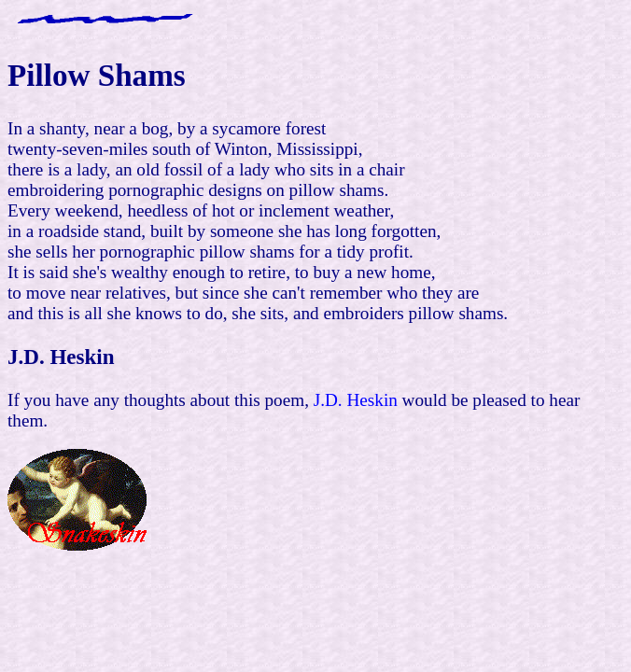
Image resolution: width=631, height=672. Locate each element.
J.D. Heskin (353, 400)
